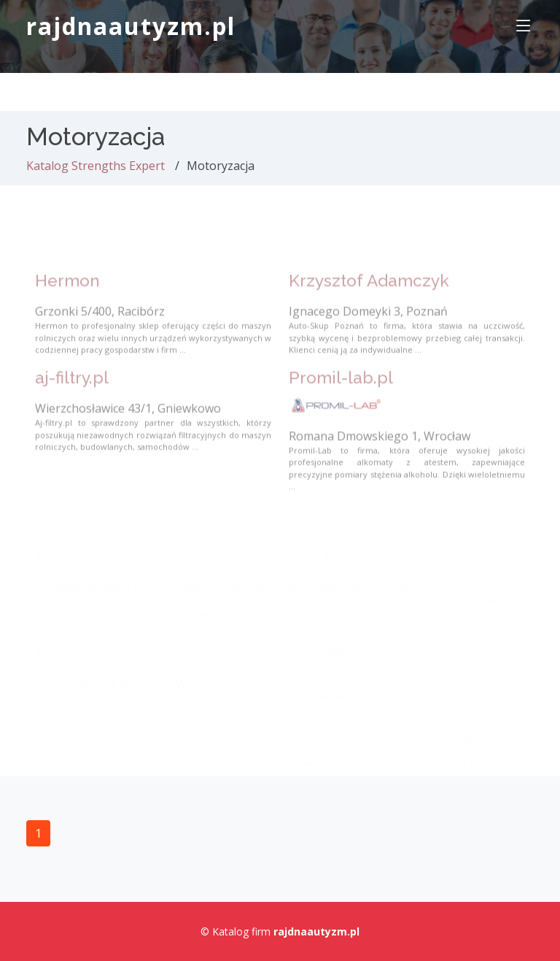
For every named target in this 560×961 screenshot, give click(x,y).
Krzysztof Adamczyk (369, 293)
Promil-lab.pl (341, 390)
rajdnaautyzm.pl (131, 26)
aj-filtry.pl (72, 390)
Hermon (67, 293)
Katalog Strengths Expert (96, 166)
